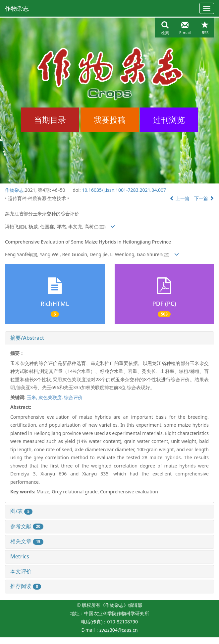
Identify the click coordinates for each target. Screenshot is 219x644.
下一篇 (204, 198)
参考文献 (27, 526)
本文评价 (21, 571)
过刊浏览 (169, 120)
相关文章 (27, 541)
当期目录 (50, 120)
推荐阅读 (26, 586)
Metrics (20, 556)
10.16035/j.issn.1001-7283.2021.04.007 (124, 190)
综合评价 (73, 397)
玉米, (33, 397)
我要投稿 (110, 120)
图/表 (21, 511)
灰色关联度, (51, 397)
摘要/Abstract (27, 338)
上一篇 (180, 198)
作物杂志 (17, 8)
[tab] (109, 338)
